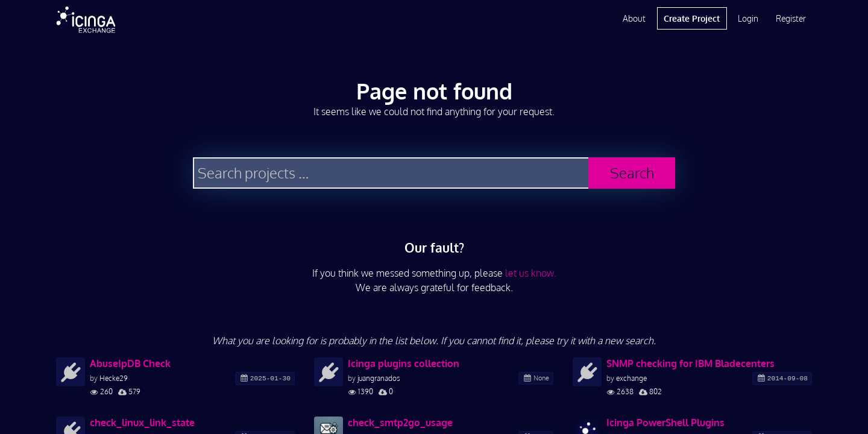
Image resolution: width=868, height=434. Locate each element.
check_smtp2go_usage (400, 423)
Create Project (692, 18)
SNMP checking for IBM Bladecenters (690, 363)
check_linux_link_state (142, 423)
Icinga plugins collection (404, 363)
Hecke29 (114, 378)
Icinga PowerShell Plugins (665, 423)
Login (748, 18)
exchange (631, 378)
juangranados (379, 378)
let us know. (531, 273)
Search (632, 173)
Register (791, 18)
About (634, 18)
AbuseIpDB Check (130, 363)
